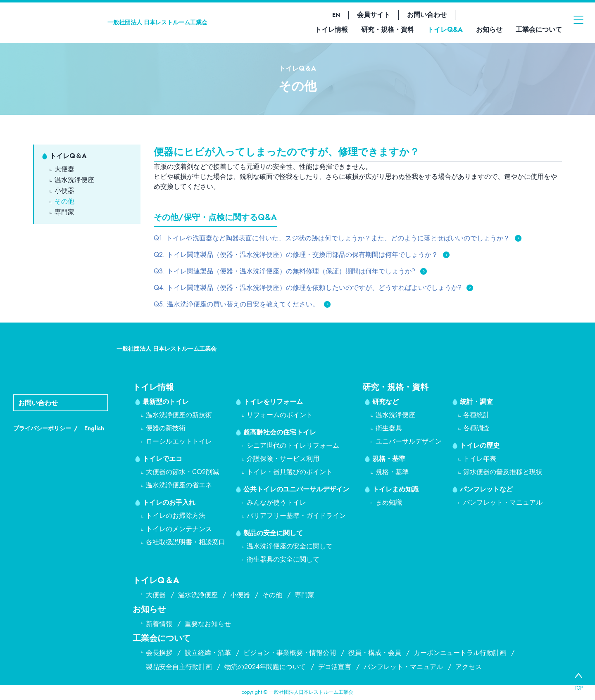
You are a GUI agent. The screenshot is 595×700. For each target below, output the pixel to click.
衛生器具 (389, 428)
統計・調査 (476, 402)
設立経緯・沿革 (208, 653)
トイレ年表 (480, 459)
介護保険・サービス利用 (283, 459)
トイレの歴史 (480, 445)
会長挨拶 (159, 653)
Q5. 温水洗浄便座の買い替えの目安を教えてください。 (236, 304)
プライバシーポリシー (42, 428)
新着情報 (159, 624)
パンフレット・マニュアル (503, 502)
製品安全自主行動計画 (179, 667)
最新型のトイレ (166, 402)
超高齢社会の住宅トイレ (280, 432)
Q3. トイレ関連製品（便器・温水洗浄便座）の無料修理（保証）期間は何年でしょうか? (284, 271)
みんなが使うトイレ (276, 502)
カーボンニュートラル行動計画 (460, 653)
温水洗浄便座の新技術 (179, 415)
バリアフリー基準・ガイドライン (296, 516)
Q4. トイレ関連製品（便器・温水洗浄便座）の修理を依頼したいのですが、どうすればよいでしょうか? (308, 288)
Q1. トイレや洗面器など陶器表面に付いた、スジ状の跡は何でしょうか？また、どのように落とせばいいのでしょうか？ (332, 238)
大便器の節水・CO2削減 (182, 472)
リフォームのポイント (280, 415)
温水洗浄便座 (74, 180)
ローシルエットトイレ (179, 441)
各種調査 (476, 428)
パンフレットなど (486, 489)
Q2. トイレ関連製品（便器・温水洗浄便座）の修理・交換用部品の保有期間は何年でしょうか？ (296, 255)
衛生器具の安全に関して (283, 559)
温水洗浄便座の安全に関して (290, 546)
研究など (386, 402)
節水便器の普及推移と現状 (503, 472)
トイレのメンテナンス (179, 529)
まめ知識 (389, 502)
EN (336, 15)
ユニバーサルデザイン (409, 441)
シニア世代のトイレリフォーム (293, 445)
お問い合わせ (427, 15)
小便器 (64, 191)
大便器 (64, 169)
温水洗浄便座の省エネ (179, 485)
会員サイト (374, 15)
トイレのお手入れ (169, 502)
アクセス (469, 667)
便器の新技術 (166, 428)
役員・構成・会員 (375, 653)
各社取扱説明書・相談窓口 (186, 542)
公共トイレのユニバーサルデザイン (296, 489)
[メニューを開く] (578, 22)
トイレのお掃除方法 (176, 516)
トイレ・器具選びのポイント (290, 472)
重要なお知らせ (208, 624)
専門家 (64, 212)
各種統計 (476, 415)
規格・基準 (389, 459)
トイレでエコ (162, 459)
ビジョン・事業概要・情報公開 (290, 653)
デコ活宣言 (335, 667)
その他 (64, 201)
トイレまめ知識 (395, 489)
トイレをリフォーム (273, 402)
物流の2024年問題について (265, 667)
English (94, 428)
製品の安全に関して (273, 533)
